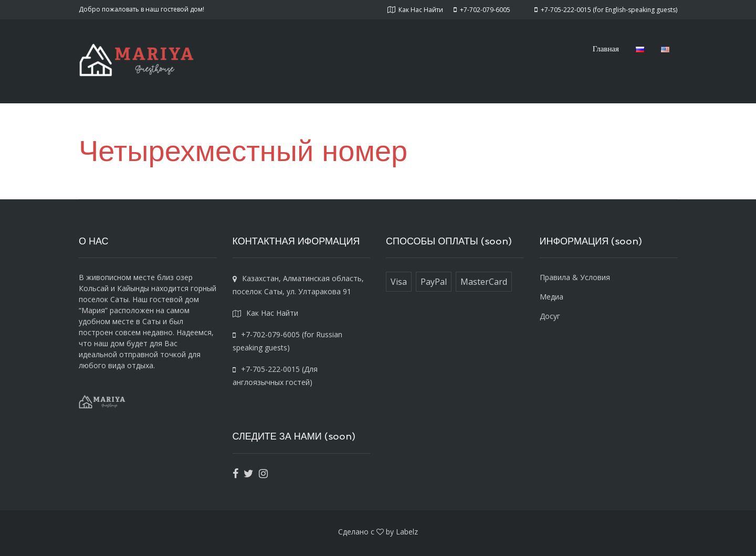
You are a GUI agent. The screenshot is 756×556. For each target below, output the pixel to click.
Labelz (407, 532)
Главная (606, 48)
